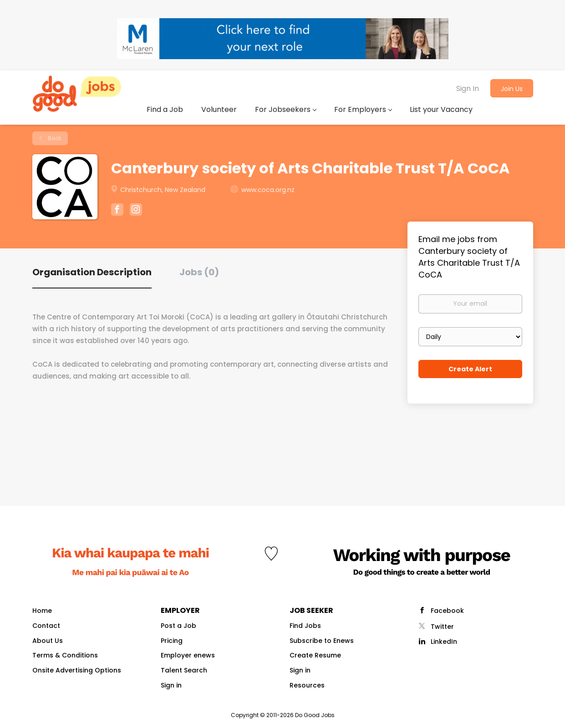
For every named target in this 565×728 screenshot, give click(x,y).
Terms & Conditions (65, 655)
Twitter (442, 627)
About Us (48, 641)
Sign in (171, 685)
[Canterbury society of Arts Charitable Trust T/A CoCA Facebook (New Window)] (117, 211)
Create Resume (315, 655)
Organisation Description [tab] (92, 272)
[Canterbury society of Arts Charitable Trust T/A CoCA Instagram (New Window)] (136, 211)
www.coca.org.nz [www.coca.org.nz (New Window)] (268, 190)
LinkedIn (444, 642)
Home (42, 611)
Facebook (447, 611)
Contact (46, 626)
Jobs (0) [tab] (199, 272)
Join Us (512, 89)
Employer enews (188, 655)
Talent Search (184, 670)
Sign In (468, 88)
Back (54, 138)
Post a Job (178, 626)
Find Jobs (305, 626)
